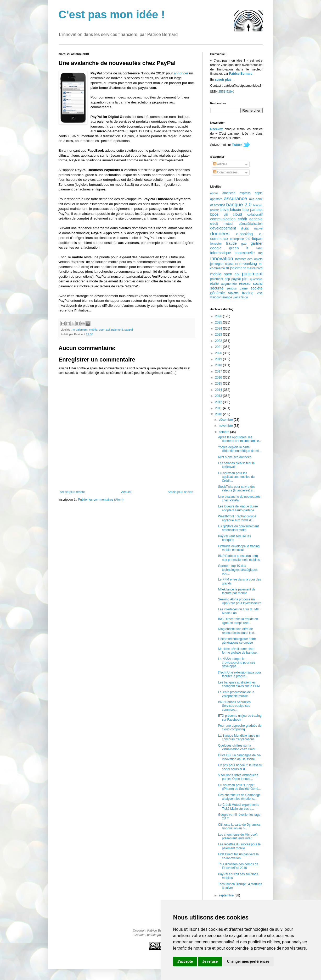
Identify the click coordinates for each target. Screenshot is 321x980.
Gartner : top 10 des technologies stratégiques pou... (238, 570)
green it (239, 248)
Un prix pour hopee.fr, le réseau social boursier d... (240, 767)
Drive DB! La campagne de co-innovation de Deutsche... (239, 757)
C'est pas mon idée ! (112, 15)
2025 (219, 322)
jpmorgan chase (222, 264)
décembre (226, 420)
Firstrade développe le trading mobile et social (239, 548)
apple (259, 193)
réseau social (251, 283)
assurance (236, 198)
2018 (219, 365)
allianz (214, 193)
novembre (226, 426)
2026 (219, 316)
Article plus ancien (180, 492)
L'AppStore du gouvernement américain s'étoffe (238, 528)
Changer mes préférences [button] (248, 961)
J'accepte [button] (185, 961)
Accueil (126, 492)
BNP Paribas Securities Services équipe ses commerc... (234, 706)
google (216, 248)
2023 (219, 335)
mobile (93, 330)
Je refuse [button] (210, 961)
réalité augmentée (224, 284)
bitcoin (236, 210)
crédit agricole (250, 219)
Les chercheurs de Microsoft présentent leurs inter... (238, 836)
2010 (219, 414)
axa (252, 199)
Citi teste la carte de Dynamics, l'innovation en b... (240, 826)
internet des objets (249, 259)
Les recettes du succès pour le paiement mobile (239, 846)
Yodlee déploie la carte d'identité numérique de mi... (240, 449)
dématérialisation (251, 224)
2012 (219, 402)
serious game (237, 288)
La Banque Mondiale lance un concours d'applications (239, 737)
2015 (219, 384)
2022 (219, 341)
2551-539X (226, 92)
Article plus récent (72, 492)
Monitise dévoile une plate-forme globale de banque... (239, 651)
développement (223, 228)
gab (244, 244)
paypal (129, 330)
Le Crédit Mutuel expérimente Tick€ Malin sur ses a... (238, 807)
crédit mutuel (222, 224)
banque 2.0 (239, 204)
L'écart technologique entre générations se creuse (237, 641)
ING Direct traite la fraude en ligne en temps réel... (238, 621)
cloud (237, 214)
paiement (117, 330)
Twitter (237, 145)
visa (260, 293)
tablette (233, 293)
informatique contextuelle (233, 253)
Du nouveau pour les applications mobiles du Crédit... (236, 477)
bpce (214, 214)
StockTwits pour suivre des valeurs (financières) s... (237, 489)
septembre (227, 895)
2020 (219, 353)
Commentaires (225, 172)
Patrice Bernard (241, 74)
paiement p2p (220, 279)
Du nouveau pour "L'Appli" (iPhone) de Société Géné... (239, 787)
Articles (220, 164)
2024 (219, 329)
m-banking (248, 264)
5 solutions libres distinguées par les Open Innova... (238, 777)
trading (248, 293)
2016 (219, 377)
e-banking (244, 234)
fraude (231, 243)
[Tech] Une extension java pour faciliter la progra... (240, 674)
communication (223, 219)
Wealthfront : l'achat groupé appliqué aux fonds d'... (237, 518)
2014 (219, 390)
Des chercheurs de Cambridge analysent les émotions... (239, 797)
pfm (245, 279)
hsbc (259, 248)
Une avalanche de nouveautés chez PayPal (239, 499)
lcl (236, 264)
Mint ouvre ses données (235, 457)
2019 (219, 359)
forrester (216, 244)
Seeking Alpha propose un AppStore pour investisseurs (240, 601)
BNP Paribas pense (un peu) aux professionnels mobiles (239, 558)
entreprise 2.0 (240, 239)
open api (104, 330)
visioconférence (221, 297)
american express (236, 193)
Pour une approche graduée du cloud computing (240, 727)
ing (260, 253)
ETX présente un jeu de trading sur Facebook (240, 718)
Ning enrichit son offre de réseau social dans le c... (237, 631)
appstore (216, 199)
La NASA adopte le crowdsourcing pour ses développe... (236, 663)
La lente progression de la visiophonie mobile (236, 694)
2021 (219, 347)
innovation (222, 258)
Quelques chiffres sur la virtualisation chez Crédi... (238, 747)
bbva (225, 210)
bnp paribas (253, 210)
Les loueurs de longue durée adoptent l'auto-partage (238, 508)
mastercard (255, 268)
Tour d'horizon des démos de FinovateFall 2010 (238, 866)
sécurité (217, 288)
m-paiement (80, 330)
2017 (219, 371)
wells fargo (240, 297)
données (220, 234)
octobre (224, 432)
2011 (219, 408)
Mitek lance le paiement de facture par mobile (237, 591)
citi (226, 215)
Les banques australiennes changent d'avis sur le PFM (239, 684)
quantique (256, 279)
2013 (219, 396)
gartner (257, 243)
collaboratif (255, 215)
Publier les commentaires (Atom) (101, 500)
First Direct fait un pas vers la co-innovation (238, 856)
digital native (252, 228)
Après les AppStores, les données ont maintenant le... (240, 439)
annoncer (181, 73)
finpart (257, 239)
